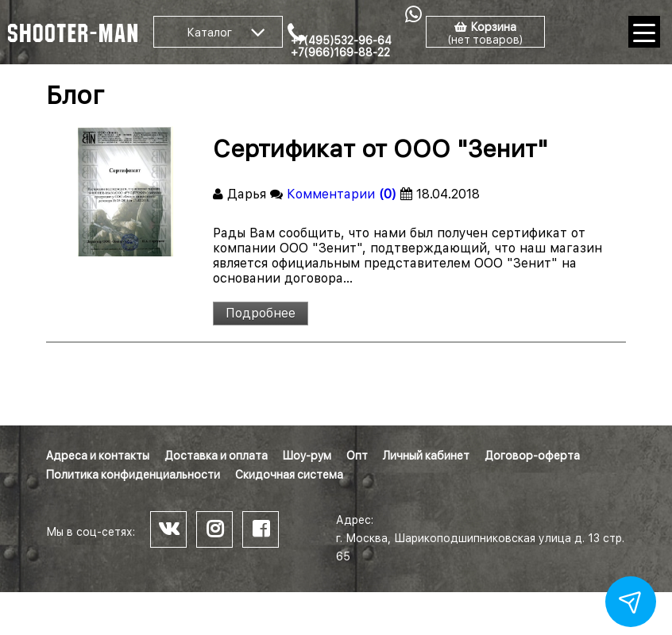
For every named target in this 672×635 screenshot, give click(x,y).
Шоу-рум (307, 456)
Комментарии (342, 194)
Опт (357, 456)
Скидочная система (289, 475)
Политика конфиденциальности (133, 475)
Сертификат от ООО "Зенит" (380, 148)
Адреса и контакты (98, 456)
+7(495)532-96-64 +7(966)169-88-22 (341, 46)
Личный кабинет (426, 456)
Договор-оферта (532, 456)
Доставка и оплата (216, 456)
